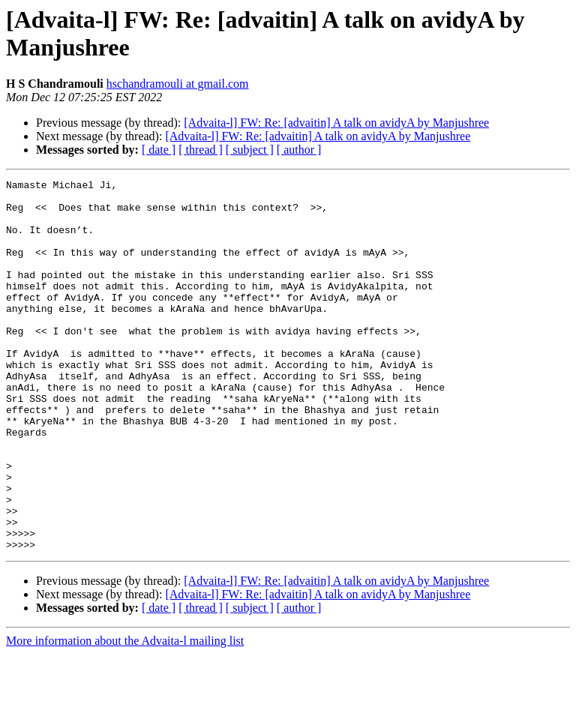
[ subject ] (250, 150)
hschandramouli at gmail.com (178, 84)
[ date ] (159, 150)
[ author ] (299, 150)
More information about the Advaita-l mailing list (125, 715)
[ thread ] (201, 150)
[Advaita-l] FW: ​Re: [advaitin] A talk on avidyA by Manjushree (336, 123)
